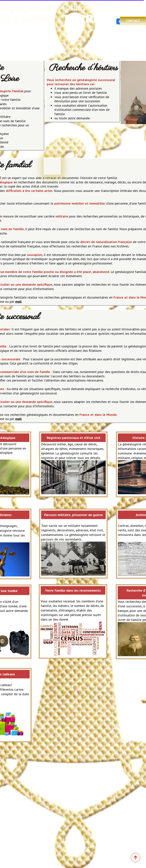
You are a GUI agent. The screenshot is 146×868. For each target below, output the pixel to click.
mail (18, 301)
